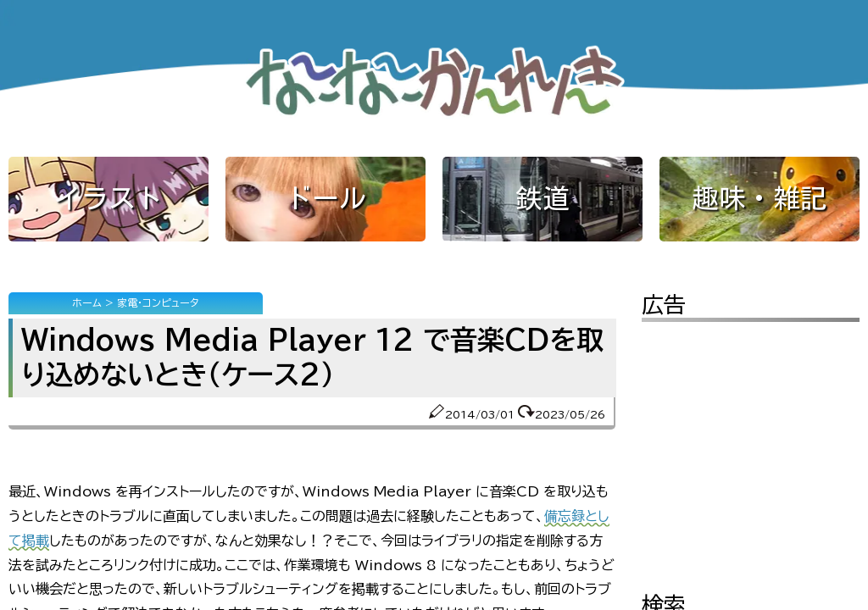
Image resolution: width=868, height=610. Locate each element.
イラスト (108, 198)
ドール (325, 198)
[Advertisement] (751, 445)
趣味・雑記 (759, 198)
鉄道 (542, 198)
